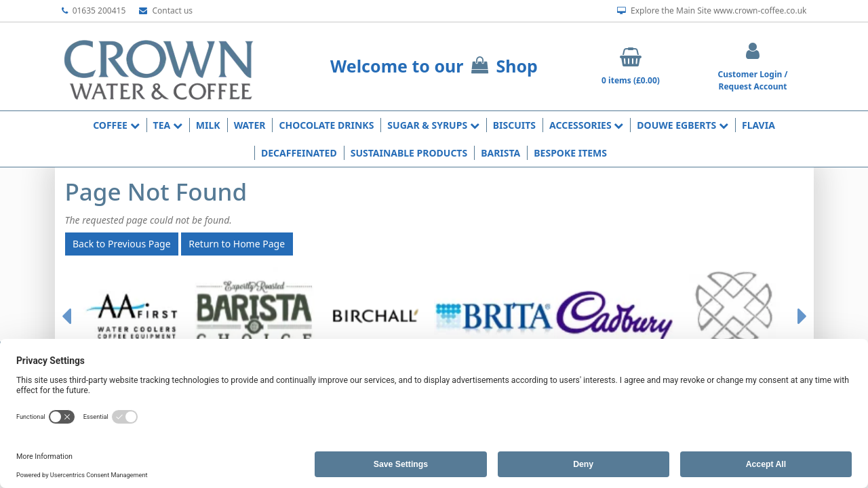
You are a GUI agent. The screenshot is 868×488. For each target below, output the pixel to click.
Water (250, 125)
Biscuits (514, 125)
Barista (500, 153)
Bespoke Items (570, 153)
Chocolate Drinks (326, 125)
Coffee (116, 125)
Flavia (758, 125)
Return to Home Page (237, 244)
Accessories (586, 125)
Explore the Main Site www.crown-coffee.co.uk (712, 11)
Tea (168, 125)
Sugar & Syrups (433, 125)
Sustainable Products (409, 153)
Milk (208, 125)
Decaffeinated (299, 153)
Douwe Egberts (683, 125)
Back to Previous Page (122, 244)
